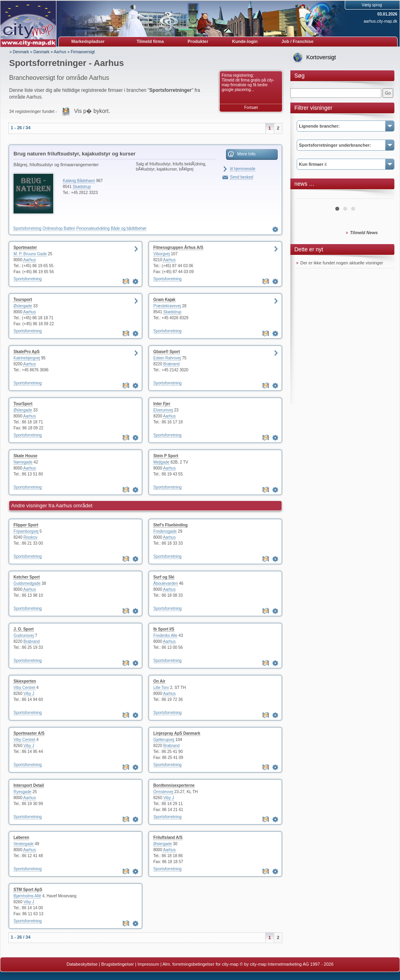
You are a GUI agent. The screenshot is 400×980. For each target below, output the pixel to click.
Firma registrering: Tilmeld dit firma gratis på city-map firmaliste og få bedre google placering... (248, 82)
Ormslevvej (163, 792)
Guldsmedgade (27, 583)
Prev (307, 196)
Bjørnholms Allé (27, 896)
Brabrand (171, 364)
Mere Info (246, 154)
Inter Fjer (162, 404)
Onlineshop (53, 228)
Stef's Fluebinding (170, 525)
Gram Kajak (164, 300)
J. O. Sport (24, 629)
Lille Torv (161, 688)
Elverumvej (163, 410)
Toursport (23, 300)
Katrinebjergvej (27, 358)
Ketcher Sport (27, 577)
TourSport (23, 404)
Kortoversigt (321, 57)
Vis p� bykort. (92, 111)
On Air (159, 681)
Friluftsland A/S (168, 837)
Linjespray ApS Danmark (177, 733)
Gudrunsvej (24, 636)
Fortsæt (251, 108)
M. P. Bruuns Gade (30, 254)
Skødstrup (82, 187)
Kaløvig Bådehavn (79, 181)
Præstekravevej (167, 306)
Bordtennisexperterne (174, 785)
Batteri (69, 228)
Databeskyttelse (82, 964)
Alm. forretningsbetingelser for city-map (200, 964)
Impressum (148, 964)
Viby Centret (24, 688)
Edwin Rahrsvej (167, 358)
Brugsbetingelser (118, 964)
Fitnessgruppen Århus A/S (178, 247)
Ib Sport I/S (164, 629)
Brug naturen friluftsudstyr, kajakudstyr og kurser (74, 154)
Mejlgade (161, 462)
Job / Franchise (297, 41)
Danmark (42, 52)
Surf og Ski (164, 577)
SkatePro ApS (27, 352)
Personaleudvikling (93, 228)
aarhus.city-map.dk (381, 21)
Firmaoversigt (83, 52)
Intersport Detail (29, 785)
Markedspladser (88, 41)
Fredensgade (165, 531)
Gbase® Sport (167, 352)
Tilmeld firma (150, 41)
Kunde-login (245, 41)
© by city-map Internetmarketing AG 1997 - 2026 (286, 964)
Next (383, 196)
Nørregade (23, 462)
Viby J (29, 694)
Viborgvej (162, 254)
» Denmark (19, 52)
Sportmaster (25, 247)
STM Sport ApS (28, 890)
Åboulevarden (166, 583)
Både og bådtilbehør (129, 228)
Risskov (30, 537)
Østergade (23, 306)
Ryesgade (22, 792)
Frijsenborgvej (26, 531)
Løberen (21, 837)
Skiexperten (25, 681)
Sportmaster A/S (29, 733)
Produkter (198, 41)
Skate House (25, 456)
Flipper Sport (26, 525)
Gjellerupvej (164, 740)
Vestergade (24, 844)
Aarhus (60, 52)
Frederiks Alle (165, 636)
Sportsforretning (27, 228)
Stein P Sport (166, 456)
